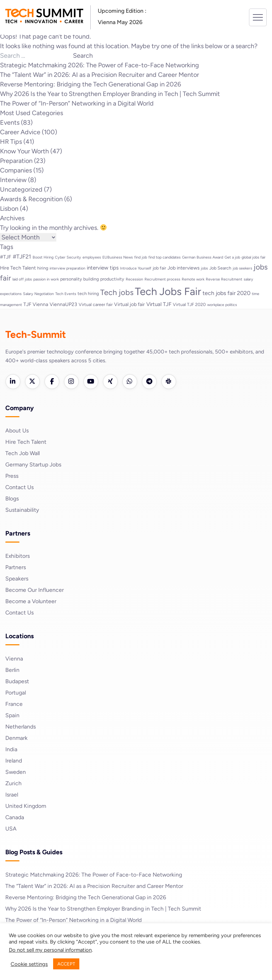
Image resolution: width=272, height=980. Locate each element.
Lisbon (9, 209)
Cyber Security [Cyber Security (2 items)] (68, 257)
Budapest (17, 682)
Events (10, 123)
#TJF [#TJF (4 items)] (6, 257)
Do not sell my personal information (50, 950)
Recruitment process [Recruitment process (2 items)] (162, 279)
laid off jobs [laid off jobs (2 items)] (22, 279)
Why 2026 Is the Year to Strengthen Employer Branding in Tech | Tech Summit (110, 94)
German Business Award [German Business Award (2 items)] (203, 257)
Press (12, 476)
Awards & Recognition (31, 199)
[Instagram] (73, 382)
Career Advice (20, 132)
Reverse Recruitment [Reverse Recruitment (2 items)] (224, 279)
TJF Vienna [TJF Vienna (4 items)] (36, 304)
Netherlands (21, 727)
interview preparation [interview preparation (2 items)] (67, 268)
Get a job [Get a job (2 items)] (232, 257)
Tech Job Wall (23, 454)
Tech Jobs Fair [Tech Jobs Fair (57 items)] (168, 291)
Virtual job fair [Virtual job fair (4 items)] (129, 304)
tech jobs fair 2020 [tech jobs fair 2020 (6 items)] (226, 293)
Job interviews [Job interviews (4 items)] (183, 268)
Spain (12, 716)
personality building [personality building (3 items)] (80, 279)
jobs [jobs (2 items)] (204, 268)
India (11, 750)
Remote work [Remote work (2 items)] (193, 279)
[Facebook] (53, 382)
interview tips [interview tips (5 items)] (103, 268)
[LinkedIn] (13, 382)
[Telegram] (152, 382)
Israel (12, 795)
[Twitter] (33, 382)
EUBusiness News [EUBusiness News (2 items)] (118, 257)
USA (11, 829)
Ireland (14, 761)
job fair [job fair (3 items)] (159, 268)
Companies (16, 170)
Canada (15, 818)
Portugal (16, 693)
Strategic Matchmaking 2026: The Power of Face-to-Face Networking (100, 65)
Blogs (12, 499)
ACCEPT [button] (66, 964)
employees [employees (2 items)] (92, 257)
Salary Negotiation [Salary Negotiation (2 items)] (38, 294)
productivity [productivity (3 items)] (112, 279)
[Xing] (112, 382)
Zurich (13, 784)
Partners (16, 568)
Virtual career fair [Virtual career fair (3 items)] (96, 304)
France (14, 704)
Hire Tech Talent (26, 442)
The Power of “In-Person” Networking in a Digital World (77, 103)
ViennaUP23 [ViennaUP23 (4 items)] (63, 304)
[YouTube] (92, 382)
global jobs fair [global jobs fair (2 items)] (254, 257)
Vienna (14, 659)
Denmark (17, 738)
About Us (17, 431)
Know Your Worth (24, 151)
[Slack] (172, 382)
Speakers (17, 579)
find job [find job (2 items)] (141, 257)
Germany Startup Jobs (33, 465)
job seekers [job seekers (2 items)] (242, 268)
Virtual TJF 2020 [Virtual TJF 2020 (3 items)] (189, 304)
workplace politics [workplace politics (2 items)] (222, 305)
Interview (13, 180)
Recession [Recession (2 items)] (134, 279)
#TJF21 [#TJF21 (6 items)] (22, 257)
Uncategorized (21, 189)
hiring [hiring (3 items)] (43, 268)
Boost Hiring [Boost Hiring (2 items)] (43, 257)
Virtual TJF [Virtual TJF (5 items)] (159, 304)
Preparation (16, 161)
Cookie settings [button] (29, 964)
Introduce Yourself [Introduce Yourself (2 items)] (136, 268)
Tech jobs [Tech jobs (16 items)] (117, 292)
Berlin (13, 670)
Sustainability (22, 510)
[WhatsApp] (132, 382)
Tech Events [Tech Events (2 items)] (66, 294)
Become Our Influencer (35, 590)
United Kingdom (26, 806)
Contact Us (20, 488)
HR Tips (11, 142)
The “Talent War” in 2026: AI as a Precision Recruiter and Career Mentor (100, 75)
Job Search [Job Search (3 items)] (220, 268)
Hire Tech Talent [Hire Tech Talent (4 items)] (18, 268)
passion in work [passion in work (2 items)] (46, 279)
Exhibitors (18, 556)
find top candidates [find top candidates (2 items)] (165, 257)
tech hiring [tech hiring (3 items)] (88, 293)
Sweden (16, 772)
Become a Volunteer (31, 602)
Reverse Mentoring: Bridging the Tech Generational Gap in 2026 (90, 84)
